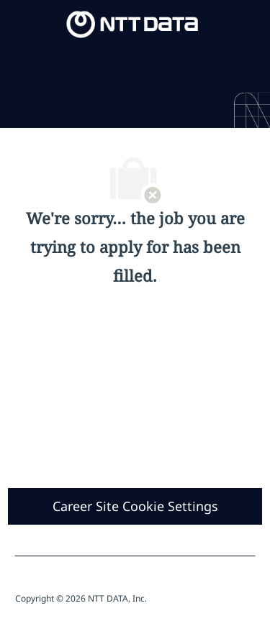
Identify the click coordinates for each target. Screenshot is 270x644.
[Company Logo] (132, 23)
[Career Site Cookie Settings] (135, 506)
